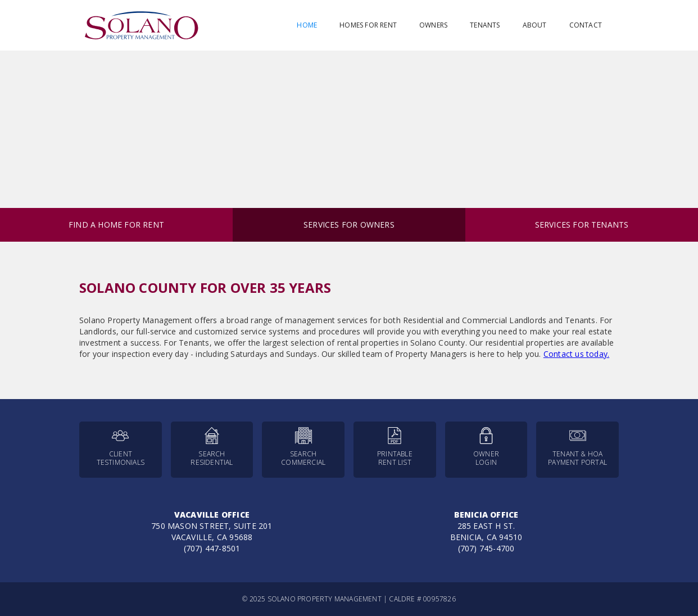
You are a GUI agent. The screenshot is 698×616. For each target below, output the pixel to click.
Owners (433, 25)
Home (307, 25)
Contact (586, 25)
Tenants (485, 25)
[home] (142, 25)
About (535, 25)
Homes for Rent (368, 25)
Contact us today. (576, 354)
